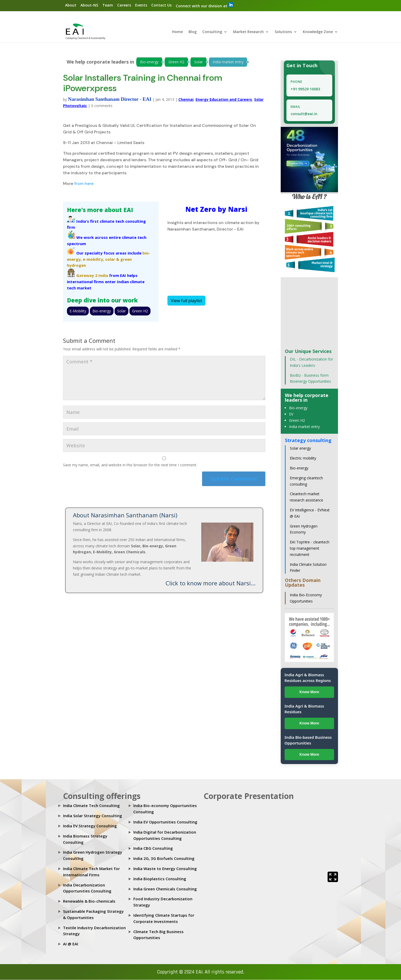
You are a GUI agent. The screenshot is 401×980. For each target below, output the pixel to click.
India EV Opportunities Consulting (165, 822)
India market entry (228, 62)
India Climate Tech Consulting (91, 806)
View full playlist (186, 301)
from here (84, 184)
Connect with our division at (205, 5)
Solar (199, 62)
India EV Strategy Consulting (90, 826)
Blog (193, 32)
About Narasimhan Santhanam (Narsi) (125, 515)
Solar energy (300, 448)
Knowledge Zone (318, 32)
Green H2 (176, 62)
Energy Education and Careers (224, 100)
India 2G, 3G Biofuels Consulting (164, 859)
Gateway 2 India (92, 276)
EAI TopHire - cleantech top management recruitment (310, 548)
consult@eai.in (304, 114)
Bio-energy (149, 62)
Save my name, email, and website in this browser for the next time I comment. (130, 465)
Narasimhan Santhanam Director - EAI (110, 99)
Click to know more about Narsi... (211, 583)
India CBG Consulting (153, 848)
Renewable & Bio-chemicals (89, 901)
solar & (112, 259)
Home (177, 32)
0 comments (102, 106)
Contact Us (161, 5)
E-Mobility (78, 311)
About (71, 5)
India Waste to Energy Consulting (165, 869)
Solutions (283, 32)
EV (291, 414)
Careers (124, 5)
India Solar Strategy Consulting (93, 816)
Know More (309, 692)
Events (141, 5)
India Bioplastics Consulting (160, 879)
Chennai (186, 100)
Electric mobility (303, 458)
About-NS (89, 5)
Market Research (248, 32)
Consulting (212, 32)
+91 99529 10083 (305, 89)
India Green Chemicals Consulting (165, 889)
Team (108, 5)
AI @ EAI (71, 944)
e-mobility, (93, 259)
